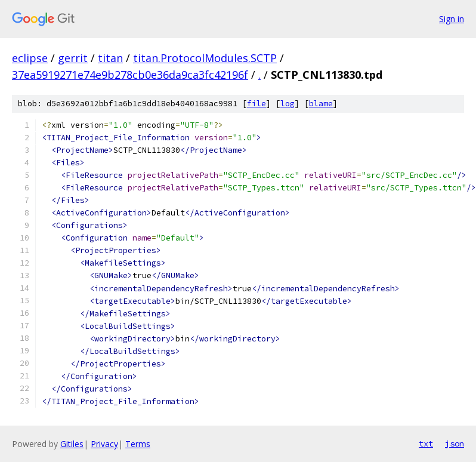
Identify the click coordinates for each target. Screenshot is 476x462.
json (455, 443)
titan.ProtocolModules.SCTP (205, 58)
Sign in (452, 19)
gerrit (73, 58)
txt (426, 443)
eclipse (30, 58)
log (288, 104)
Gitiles (72, 444)
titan (110, 58)
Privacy (104, 444)
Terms (138, 444)
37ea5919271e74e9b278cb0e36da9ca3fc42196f (130, 75)
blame (321, 104)
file (256, 104)
